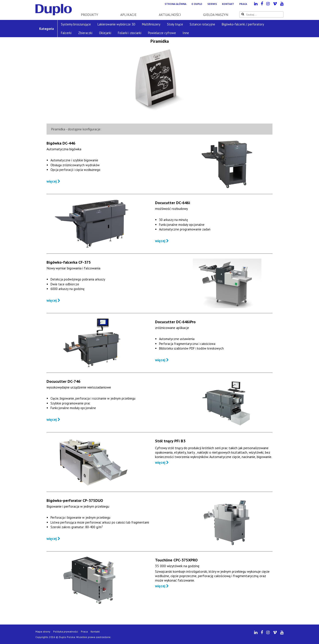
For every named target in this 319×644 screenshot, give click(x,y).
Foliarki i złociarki (130, 33)
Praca (243, 4)
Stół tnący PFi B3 (170, 441)
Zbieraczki (85, 33)
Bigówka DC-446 (61, 143)
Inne (186, 33)
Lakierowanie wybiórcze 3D (116, 24)
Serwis (212, 4)
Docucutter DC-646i (173, 203)
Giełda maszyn (216, 15)
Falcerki (66, 33)
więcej (53, 181)
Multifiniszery (151, 24)
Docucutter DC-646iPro (175, 322)
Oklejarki (105, 33)
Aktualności (170, 15)
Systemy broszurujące (76, 24)
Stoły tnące (175, 24)
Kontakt (228, 4)
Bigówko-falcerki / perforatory (243, 24)
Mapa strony (43, 631)
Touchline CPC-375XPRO (176, 560)
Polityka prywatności (66, 631)
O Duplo (197, 4)
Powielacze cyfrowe (162, 33)
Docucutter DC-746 (63, 381)
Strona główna (175, 4)
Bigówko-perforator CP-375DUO (75, 500)
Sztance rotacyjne (202, 24)
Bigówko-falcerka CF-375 (69, 262)
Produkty (89, 15)
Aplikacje (128, 15)
